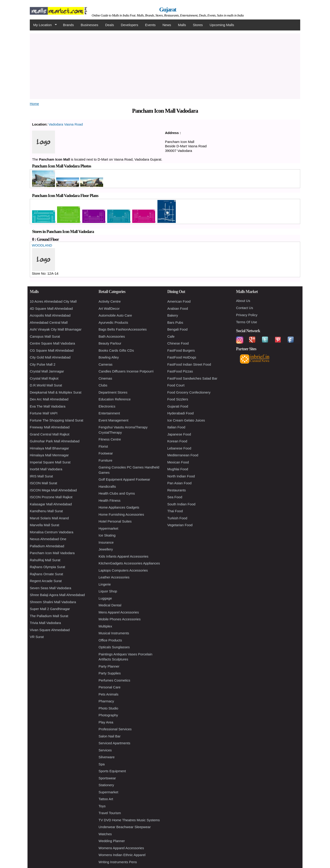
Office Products (110, 640)
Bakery (173, 315)
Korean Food (177, 441)
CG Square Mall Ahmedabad (52, 350)
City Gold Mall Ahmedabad (50, 357)
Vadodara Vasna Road (66, 124)
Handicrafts (107, 486)
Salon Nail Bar (110, 736)
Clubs (103, 385)
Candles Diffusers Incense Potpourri (126, 371)
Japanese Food (179, 434)
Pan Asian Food (179, 483)
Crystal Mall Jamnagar (47, 371)
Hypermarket (108, 528)
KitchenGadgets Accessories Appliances (129, 563)
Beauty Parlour (110, 343)
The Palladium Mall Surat (49, 616)
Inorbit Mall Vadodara (46, 469)
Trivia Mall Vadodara (45, 623)
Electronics (107, 406)
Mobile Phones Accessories (120, 619)
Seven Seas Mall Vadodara (51, 588)
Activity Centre (110, 301)
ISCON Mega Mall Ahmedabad (53, 490)
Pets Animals (109, 694)
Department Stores (113, 392)
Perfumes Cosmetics (114, 680)
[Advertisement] (165, 66)
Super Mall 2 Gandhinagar (50, 609)
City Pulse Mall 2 (43, 364)
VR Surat (37, 637)
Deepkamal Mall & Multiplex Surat (56, 392)
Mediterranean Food (183, 455)
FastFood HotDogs (182, 357)
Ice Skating (107, 535)
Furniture (105, 460)
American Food (179, 301)
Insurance (106, 542)
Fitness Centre (110, 439)
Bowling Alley (109, 357)
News (167, 25)
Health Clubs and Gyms (117, 493)
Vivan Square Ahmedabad (50, 630)
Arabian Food (178, 308)
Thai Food (175, 511)
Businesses (89, 25)
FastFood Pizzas (180, 371)
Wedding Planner (112, 841)
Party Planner (109, 666)
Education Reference (115, 399)
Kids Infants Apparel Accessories (124, 556)
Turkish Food (177, 518)
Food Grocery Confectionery (189, 392)
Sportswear (107, 778)
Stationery (106, 785)
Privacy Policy (247, 315)
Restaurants (177, 490)
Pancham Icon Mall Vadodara (52, 553)
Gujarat (168, 10)
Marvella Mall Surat (44, 525)
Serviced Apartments (114, 743)
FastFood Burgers (181, 350)
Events (150, 25)
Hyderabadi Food (180, 413)
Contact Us (245, 308)
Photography (108, 715)
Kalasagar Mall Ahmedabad (51, 504)
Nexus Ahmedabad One (48, 539)
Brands (69, 25)
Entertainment (109, 413)
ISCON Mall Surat (43, 483)
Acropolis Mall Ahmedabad (50, 315)
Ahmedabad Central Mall (49, 322)
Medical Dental (110, 605)
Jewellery (106, 549)
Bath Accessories (112, 336)
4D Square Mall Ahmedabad (51, 308)
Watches (105, 834)
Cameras (106, 364)
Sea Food (175, 497)
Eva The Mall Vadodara (48, 406)
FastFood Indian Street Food (189, 364)
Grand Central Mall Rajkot (50, 434)
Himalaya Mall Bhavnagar (49, 448)
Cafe (171, 336)
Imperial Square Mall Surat (50, 462)
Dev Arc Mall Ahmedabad (49, 399)
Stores (198, 25)
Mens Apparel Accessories (119, 612)
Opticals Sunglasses (114, 647)
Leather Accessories (114, 577)
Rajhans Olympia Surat (47, 567)
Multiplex (105, 626)
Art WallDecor (109, 308)
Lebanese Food (179, 448)
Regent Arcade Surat (46, 581)
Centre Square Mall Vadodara (52, 343)
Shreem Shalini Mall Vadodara (53, 602)
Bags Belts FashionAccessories (123, 329)
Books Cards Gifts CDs (116, 350)
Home (34, 104)
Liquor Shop (108, 591)
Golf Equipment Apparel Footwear (124, 479)
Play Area (106, 722)
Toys (102, 806)
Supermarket (108, 792)
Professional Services (115, 729)
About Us (243, 301)
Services (105, 750)
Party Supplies (110, 673)
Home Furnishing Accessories (121, 514)
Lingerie (105, 584)
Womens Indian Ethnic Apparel (122, 855)
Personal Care (110, 687)
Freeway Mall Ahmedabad (50, 427)
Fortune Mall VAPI (44, 413)
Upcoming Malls (222, 25)
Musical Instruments (114, 633)
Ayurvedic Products (113, 322)
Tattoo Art (106, 799)
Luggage (105, 598)
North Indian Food (181, 476)
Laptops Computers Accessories (123, 570)
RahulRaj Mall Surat (45, 560)
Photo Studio (108, 708)
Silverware (107, 757)
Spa (102, 764)
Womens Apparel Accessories (121, 848)
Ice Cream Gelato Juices (186, 420)
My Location (43, 25)
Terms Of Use (247, 322)
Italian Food (176, 427)
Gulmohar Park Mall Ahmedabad (55, 441)
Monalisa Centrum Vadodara (52, 532)
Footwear (106, 453)
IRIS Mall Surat (41, 476)
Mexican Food (178, 462)
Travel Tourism (110, 813)
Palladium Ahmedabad (47, 546)
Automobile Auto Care (115, 315)
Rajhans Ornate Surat (46, 574)
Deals (110, 25)
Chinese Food (178, 343)
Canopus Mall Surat (45, 336)
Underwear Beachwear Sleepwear (125, 827)
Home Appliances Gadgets (119, 507)
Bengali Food (177, 329)
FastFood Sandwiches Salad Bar (192, 378)
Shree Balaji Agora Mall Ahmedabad (57, 595)
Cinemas (105, 378)
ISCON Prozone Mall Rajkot (51, 497)
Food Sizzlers (178, 399)
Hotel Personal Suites (115, 521)
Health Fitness (110, 500)
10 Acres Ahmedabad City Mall (53, 301)
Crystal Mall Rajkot (44, 378)
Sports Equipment (112, 771)
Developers (129, 25)
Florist (103, 446)
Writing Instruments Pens (118, 862)
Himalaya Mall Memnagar (49, 455)
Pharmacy (106, 701)
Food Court (176, 385)
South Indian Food (181, 504)
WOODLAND (42, 245)
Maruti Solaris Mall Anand (49, 518)
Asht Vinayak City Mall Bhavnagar (56, 329)
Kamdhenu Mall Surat (46, 511)
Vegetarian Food (180, 525)
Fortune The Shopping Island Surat (56, 420)
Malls (182, 25)
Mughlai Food (178, 469)
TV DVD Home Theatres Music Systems (129, 820)
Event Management (113, 420)
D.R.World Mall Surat (46, 385)
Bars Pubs (175, 322)
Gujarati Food (178, 406)
